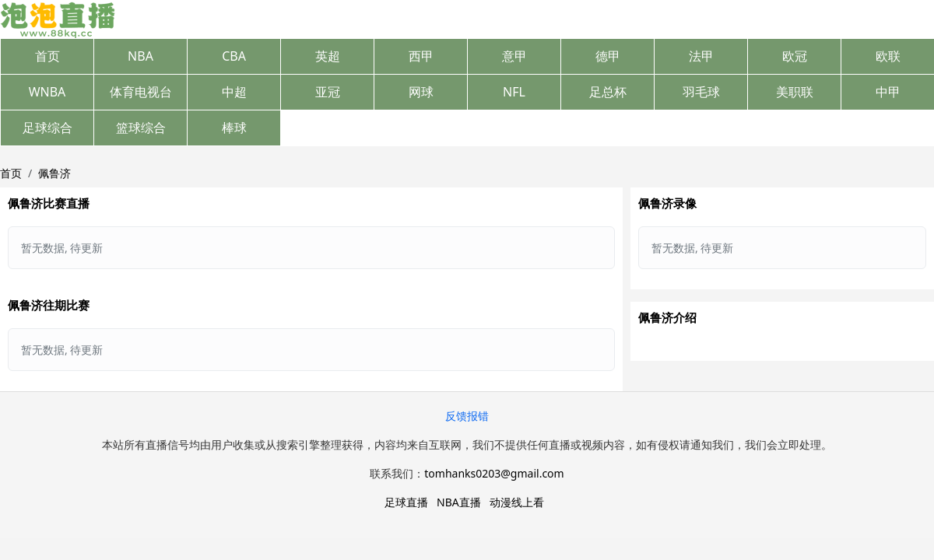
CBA (234, 56)
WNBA (47, 92)
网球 (421, 92)
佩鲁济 (54, 173)
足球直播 (406, 502)
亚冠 (328, 92)
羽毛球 (701, 92)
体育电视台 (141, 92)
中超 (234, 92)
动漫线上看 (517, 502)
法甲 (701, 56)
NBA (140, 56)
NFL (514, 92)
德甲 (608, 56)
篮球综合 (141, 128)
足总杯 (608, 92)
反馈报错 (467, 416)
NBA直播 (459, 502)
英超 (328, 56)
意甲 (514, 56)
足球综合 (47, 128)
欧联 (888, 56)
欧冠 (795, 56)
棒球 (234, 128)
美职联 (795, 92)
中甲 (888, 92)
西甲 (421, 56)
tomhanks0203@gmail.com (494, 473)
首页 (47, 56)
